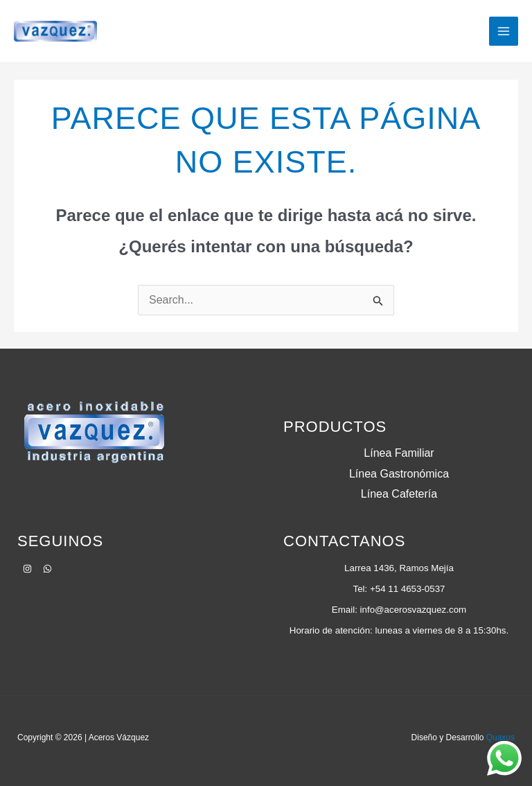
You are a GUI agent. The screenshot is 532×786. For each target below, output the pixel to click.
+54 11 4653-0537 (408, 589)
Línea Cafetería (399, 494)
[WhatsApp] (47, 569)
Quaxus (500, 737)
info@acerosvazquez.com (414, 610)
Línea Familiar (399, 453)
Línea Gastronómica (399, 474)
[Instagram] (27, 569)
